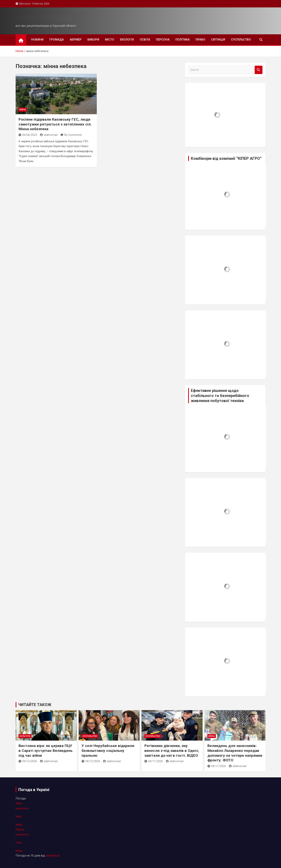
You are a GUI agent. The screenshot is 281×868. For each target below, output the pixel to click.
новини (37, 40)
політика (183, 40)
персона (163, 40)
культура (25, 736)
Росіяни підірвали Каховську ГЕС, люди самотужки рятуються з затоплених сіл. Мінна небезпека (55, 124)
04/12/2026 (28, 761)
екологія (127, 40)
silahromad (49, 135)
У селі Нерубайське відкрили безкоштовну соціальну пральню (108, 750)
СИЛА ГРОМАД (44, 18)
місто (110, 40)
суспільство (241, 40)
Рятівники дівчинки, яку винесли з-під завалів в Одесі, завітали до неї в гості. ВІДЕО (172, 750)
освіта (145, 40)
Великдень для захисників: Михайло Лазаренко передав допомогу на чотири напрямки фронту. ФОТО (235, 753)
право (200, 40)
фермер (76, 40)
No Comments (73, 135)
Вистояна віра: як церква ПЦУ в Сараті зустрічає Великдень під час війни (46, 750)
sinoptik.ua (52, 856)
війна (23, 110)
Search (259, 70)
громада (57, 40)
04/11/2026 (154, 761)
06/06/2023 (28, 135)
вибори (93, 40)
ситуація (218, 40)
